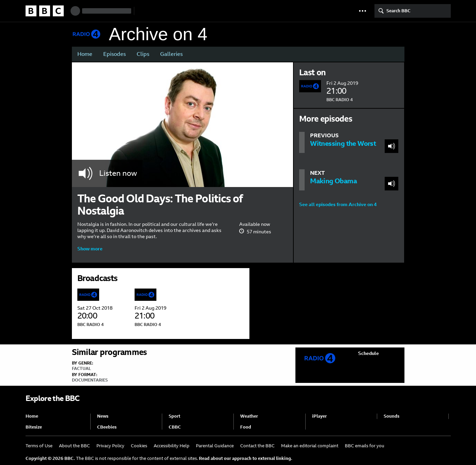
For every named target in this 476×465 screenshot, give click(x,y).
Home (85, 54)
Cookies (139, 446)
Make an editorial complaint (310, 446)
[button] (363, 11)
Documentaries (90, 380)
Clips (143, 54)
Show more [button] (90, 249)
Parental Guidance (215, 446)
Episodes (114, 54)
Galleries (171, 54)
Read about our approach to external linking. (246, 458)
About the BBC (74, 446)
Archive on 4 (158, 34)
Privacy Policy (110, 446)
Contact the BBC (257, 446)
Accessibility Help (172, 446)
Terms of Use (39, 446)
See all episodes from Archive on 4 (338, 204)
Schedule (368, 353)
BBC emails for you (365, 446)
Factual (81, 369)
